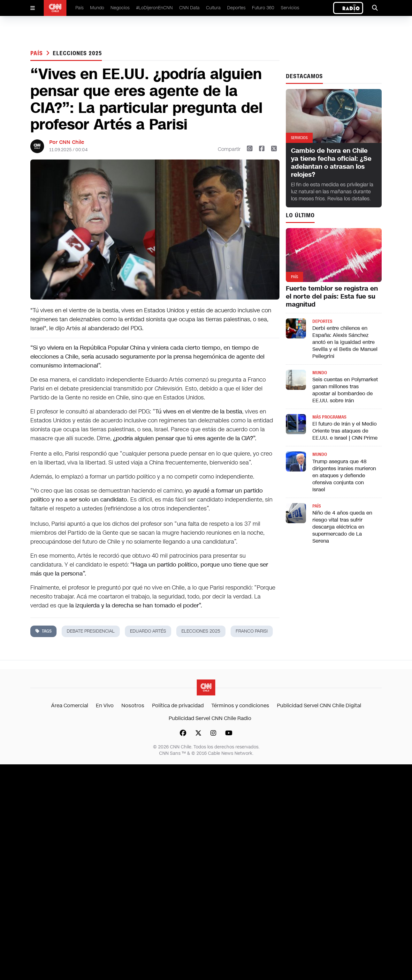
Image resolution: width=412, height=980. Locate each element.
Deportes (236, 8)
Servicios (290, 8)
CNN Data (189, 8)
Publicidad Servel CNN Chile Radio (210, 718)
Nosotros (133, 705)
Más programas (329, 417)
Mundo (97, 8)
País (80, 8)
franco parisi (252, 631)
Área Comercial (70, 705)
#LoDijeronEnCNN (154, 8)
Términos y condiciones (240, 705)
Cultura (213, 8)
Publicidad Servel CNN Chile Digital (319, 705)
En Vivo (105, 705)
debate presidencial (91, 631)
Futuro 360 (263, 8)
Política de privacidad (178, 705)
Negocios (120, 8)
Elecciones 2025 (77, 53)
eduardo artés (148, 631)
